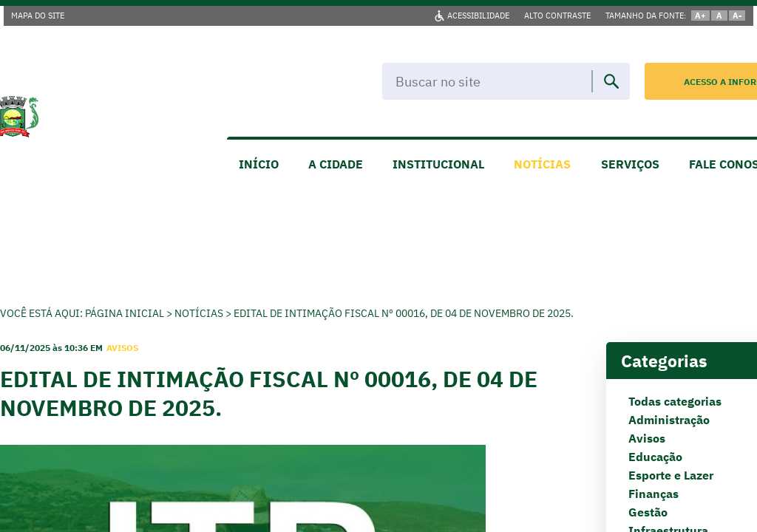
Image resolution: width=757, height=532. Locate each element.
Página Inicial (125, 313)
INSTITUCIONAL (438, 164)
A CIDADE (336, 164)
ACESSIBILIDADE (478, 16)
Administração (669, 420)
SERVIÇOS (630, 164)
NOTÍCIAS (542, 164)
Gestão (648, 512)
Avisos (647, 438)
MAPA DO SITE (38, 16)
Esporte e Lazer (671, 475)
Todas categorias (675, 401)
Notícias (199, 313)
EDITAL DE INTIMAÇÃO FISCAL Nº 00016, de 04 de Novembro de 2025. (404, 313)
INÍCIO (259, 164)
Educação (655, 457)
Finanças (654, 494)
